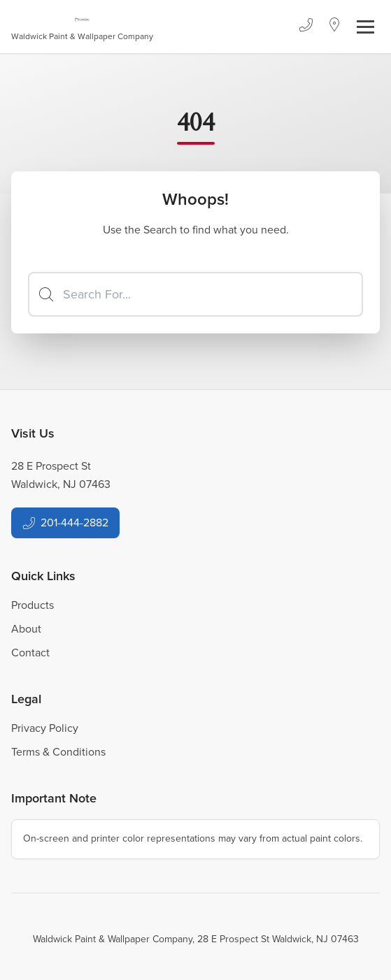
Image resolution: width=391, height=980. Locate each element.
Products (33, 605)
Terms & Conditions (58, 752)
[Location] (335, 27)
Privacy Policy (45, 728)
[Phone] (306, 27)
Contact (30, 653)
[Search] (195, 294)
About (26, 629)
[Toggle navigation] (365, 27)
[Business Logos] (82, 27)
